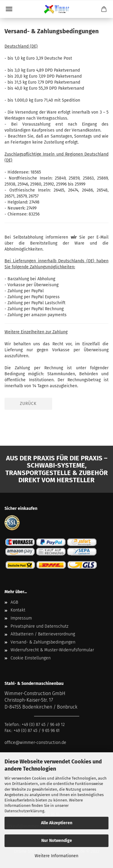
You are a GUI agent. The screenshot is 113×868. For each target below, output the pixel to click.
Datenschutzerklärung (24, 811)
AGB (14, 602)
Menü (9, 9)
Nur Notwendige (57, 841)
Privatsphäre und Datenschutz (39, 626)
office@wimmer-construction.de (35, 743)
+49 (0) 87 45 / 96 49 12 (43, 725)
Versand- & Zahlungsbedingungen (43, 642)
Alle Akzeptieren (57, 823)
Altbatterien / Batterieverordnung (43, 634)
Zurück (28, 404)
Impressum (21, 618)
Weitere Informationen (56, 856)
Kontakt (18, 610)
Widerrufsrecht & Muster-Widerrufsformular (52, 650)
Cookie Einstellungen (31, 658)
